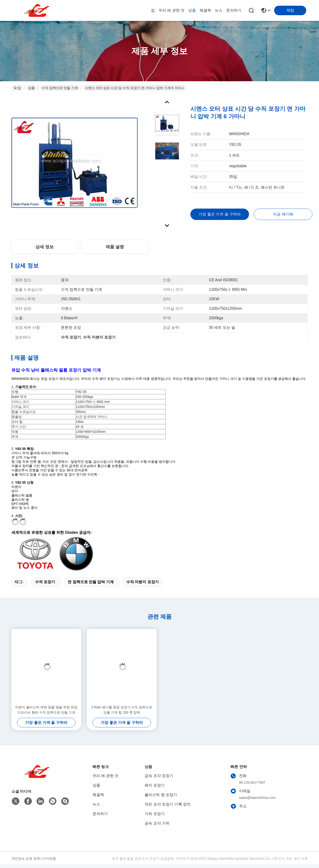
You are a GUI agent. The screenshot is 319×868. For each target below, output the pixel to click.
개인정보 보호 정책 (26, 858)
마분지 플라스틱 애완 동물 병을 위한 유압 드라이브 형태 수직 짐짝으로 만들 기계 (46, 710)
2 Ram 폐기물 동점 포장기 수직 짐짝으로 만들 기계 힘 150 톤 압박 (122, 710)
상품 (192, 10)
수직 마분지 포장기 (143, 582)
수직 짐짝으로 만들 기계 (60, 88)
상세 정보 (45, 247)
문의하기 (234, 10)
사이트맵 (49, 858)
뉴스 (219, 10)
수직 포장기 (45, 582)
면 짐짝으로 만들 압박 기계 (91, 582)
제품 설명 (115, 247)
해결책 (205, 10)
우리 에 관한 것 (171, 10)
